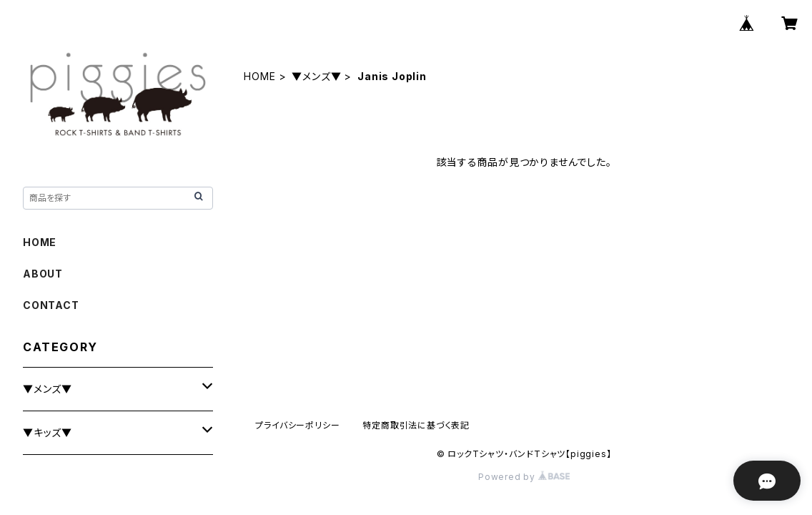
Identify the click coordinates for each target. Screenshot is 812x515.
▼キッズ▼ (48, 432)
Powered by (524, 477)
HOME (259, 76)
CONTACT (51, 305)
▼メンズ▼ (316, 76)
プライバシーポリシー (297, 425)
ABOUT (43, 274)
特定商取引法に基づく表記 (416, 425)
